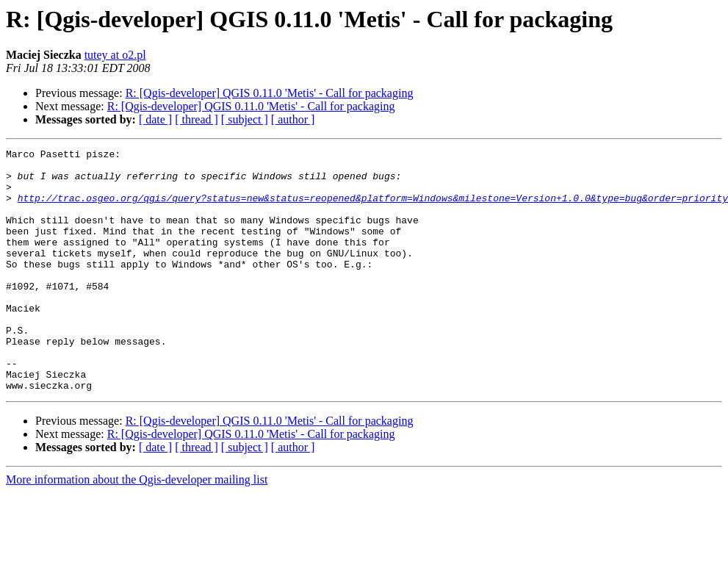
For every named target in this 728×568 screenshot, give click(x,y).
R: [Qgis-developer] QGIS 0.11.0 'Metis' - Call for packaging (270, 93)
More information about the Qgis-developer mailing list (137, 528)
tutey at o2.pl (115, 55)
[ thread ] (197, 119)
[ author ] (293, 119)
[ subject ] (245, 119)
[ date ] (155, 119)
